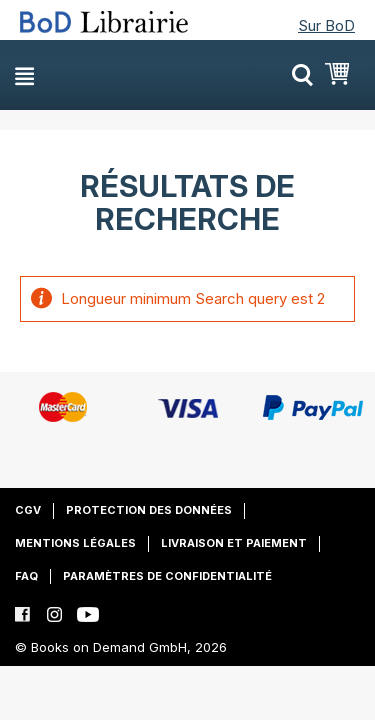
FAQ (26, 576)
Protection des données (149, 510)
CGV (28, 510)
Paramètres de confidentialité (167, 576)
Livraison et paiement (234, 543)
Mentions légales (75, 543)
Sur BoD (326, 25)
